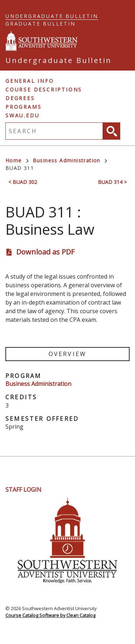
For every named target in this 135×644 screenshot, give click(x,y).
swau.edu (22, 115)
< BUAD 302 (23, 182)
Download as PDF (45, 252)
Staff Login (23, 490)
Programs (23, 107)
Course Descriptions (44, 89)
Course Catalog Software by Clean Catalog (50, 615)
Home (17, 160)
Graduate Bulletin (40, 24)
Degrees (20, 98)
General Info (30, 81)
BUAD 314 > (112, 182)
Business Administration (70, 160)
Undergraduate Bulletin (52, 16)
